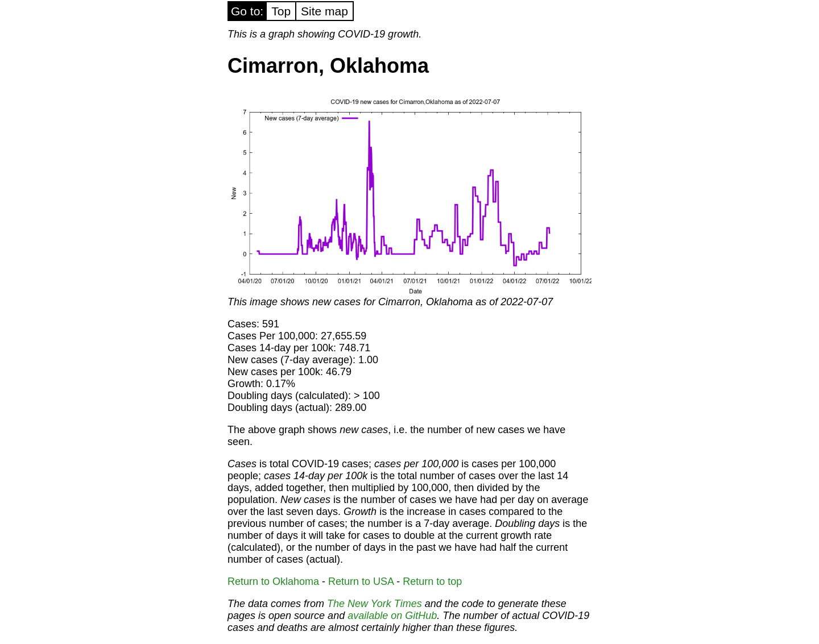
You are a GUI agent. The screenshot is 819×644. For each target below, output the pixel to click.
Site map (324, 11)
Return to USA (361, 581)
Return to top (432, 581)
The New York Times (375, 604)
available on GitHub (392, 616)
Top (281, 11)
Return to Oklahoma (273, 581)
